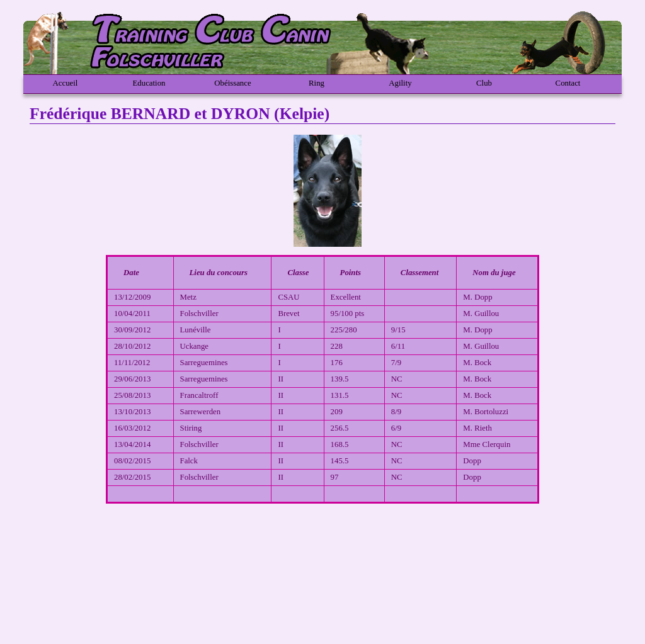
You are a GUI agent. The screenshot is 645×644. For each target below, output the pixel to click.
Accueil (66, 83)
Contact (568, 83)
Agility (400, 83)
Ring (317, 83)
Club (484, 83)
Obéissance (232, 83)
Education (149, 83)
